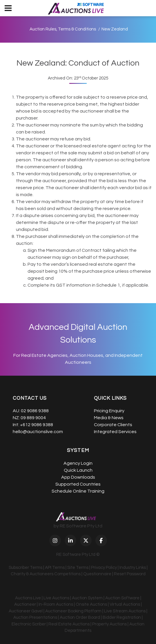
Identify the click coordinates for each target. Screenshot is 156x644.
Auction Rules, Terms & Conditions (63, 29)
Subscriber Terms (26, 568)
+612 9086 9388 (37, 425)
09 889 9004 (33, 418)
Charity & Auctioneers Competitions (46, 574)
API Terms (55, 568)
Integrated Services (115, 432)
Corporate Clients (113, 425)
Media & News (109, 418)
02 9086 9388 (35, 411)
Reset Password (130, 574)
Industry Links (133, 568)
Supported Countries (78, 484)
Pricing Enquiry (109, 411)
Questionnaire (97, 574)
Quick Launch (78, 470)
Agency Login (78, 463)
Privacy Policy (104, 568)
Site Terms (78, 568)
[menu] (8, 8)
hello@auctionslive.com (38, 432)
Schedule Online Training (78, 491)
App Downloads (78, 477)
